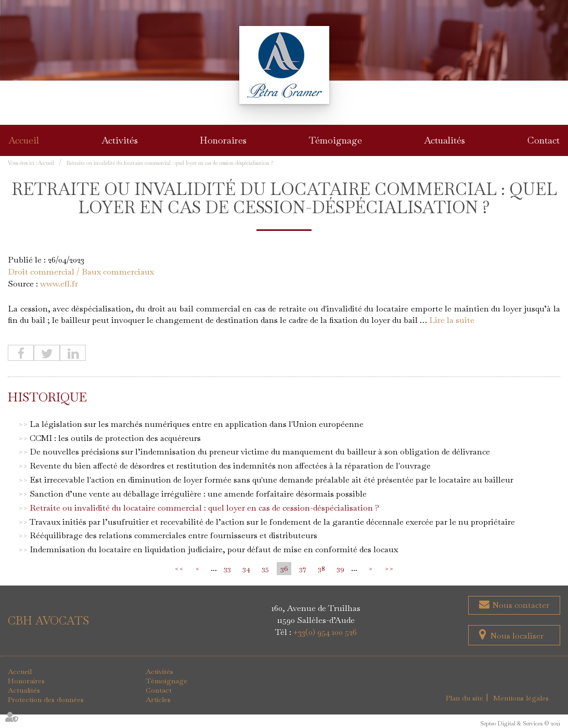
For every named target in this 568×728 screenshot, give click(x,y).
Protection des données (46, 699)
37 (303, 568)
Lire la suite (452, 320)
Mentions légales (521, 698)
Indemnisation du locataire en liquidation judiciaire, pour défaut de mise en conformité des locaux (214, 549)
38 (321, 568)
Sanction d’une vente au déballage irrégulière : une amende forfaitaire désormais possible (198, 494)
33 (227, 568)
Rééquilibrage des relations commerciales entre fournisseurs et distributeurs (173, 535)
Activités (120, 140)
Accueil (24, 140)
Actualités (444, 140)
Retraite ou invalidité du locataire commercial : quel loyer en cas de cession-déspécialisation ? (170, 163)
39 (340, 568)
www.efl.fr (59, 284)
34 (246, 568)
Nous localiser (517, 636)
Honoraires (223, 140)
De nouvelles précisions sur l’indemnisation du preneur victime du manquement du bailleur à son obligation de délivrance (260, 452)
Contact (544, 140)
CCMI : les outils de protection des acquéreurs (115, 438)
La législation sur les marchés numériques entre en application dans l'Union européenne (197, 424)
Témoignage (335, 140)
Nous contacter (520, 605)
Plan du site (464, 698)
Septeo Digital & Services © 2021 (520, 723)
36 (284, 568)
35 (265, 568)
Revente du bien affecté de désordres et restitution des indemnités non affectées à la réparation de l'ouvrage (230, 466)
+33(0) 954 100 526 (325, 632)
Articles (158, 699)
